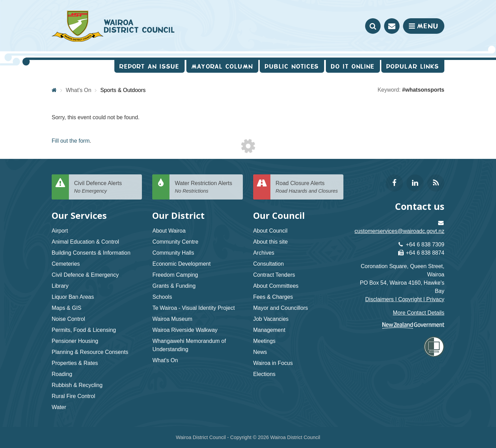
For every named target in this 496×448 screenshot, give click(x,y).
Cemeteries (66, 264)
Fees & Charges (273, 297)
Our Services (79, 216)
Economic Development (181, 264)
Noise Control (68, 319)
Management (269, 330)
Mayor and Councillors (281, 308)
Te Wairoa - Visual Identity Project (193, 308)
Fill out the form (71, 141)
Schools (162, 297)
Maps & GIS (66, 308)
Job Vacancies (271, 319)
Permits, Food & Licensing (84, 330)
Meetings (264, 341)
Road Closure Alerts (307, 187)
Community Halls (173, 253)
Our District (178, 216)
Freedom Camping (175, 275)
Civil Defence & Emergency (85, 275)
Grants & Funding (174, 286)
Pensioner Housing (75, 341)
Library (60, 286)
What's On (79, 90)
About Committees (276, 286)
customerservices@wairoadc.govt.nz (399, 231)
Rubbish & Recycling (77, 385)
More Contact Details (419, 313)
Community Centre (175, 242)
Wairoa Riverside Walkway (185, 330)
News (260, 352)
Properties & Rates (75, 363)
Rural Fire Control (73, 396)
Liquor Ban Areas (73, 297)
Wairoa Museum (172, 319)
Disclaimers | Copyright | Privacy (405, 299)
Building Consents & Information (91, 253)
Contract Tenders (274, 275)
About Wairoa (169, 231)
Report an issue (149, 66)
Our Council (279, 216)
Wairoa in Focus (273, 363)
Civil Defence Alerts (105, 187)
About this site (271, 242)
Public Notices (292, 66)
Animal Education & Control (85, 242)
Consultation (268, 264)
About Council (270, 231)
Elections (264, 374)
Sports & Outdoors (123, 90)
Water (59, 407)
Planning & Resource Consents (90, 352)
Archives (264, 253)
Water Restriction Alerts (206, 187)
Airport (60, 231)
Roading (62, 374)
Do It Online (353, 66)
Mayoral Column (222, 66)
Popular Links (413, 66)
